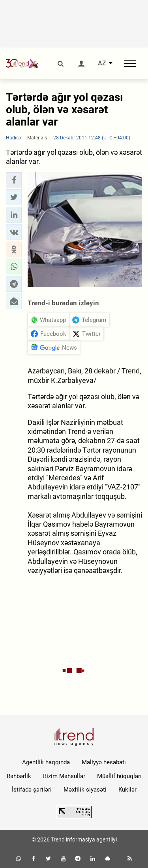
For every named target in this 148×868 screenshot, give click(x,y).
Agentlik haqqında (46, 762)
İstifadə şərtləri (32, 790)
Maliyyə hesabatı (104, 762)
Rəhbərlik (19, 776)
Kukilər (127, 790)
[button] (14, 180)
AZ (102, 63)
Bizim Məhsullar (64, 776)
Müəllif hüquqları (119, 776)
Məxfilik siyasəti (85, 790)
